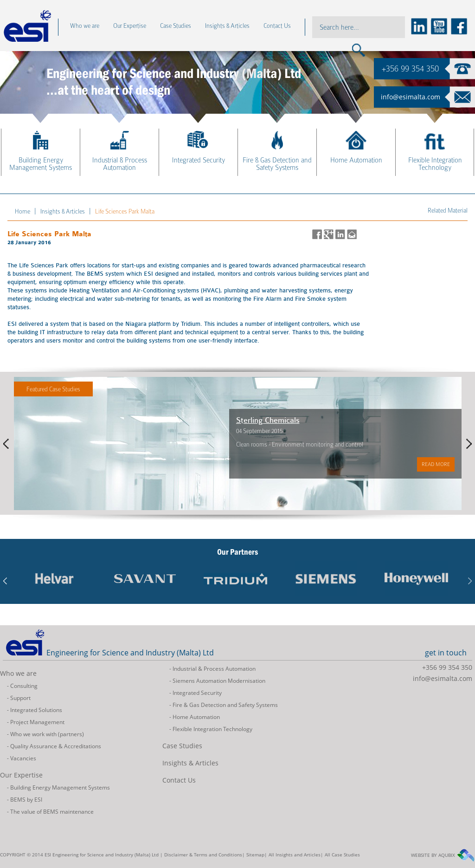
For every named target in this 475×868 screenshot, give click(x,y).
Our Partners (237, 552)
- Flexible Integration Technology (211, 729)
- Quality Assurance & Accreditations (54, 746)
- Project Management (36, 722)
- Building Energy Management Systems (58, 787)
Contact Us (179, 780)
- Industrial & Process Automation (212, 669)
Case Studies (182, 746)
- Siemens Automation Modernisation (217, 681)
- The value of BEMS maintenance (50, 812)
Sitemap (255, 855)
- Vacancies (22, 758)
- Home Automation (195, 717)
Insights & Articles (190, 763)
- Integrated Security (196, 693)
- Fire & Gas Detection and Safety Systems (224, 705)
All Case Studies (342, 855)
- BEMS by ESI (25, 800)
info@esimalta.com (411, 97)
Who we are (18, 673)
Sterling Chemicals (303, 420)
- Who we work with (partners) (45, 734)
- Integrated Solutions (35, 710)
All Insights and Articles (295, 855)
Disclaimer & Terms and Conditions (203, 855)
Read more (22, 467)
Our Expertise (21, 775)
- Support (19, 698)
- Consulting (22, 686)
